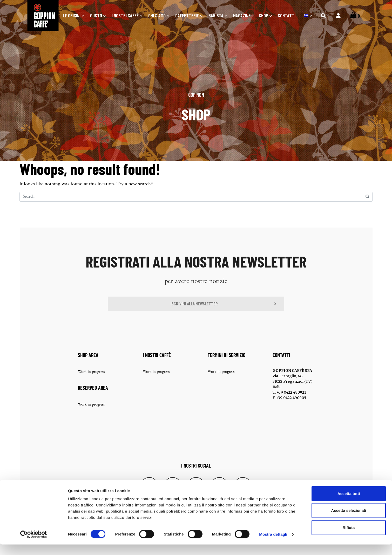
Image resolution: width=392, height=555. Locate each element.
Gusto (96, 15)
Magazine (242, 15)
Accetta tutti (349, 504)
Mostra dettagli (273, 545)
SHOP (263, 15)
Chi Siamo (157, 15)
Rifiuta (349, 538)
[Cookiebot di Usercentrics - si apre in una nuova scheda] (34, 545)
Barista (216, 15)
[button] (196, 310)
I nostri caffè (125, 15)
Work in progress (91, 378)
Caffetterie (187, 15)
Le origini (72, 15)
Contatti (287, 15)
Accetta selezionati (349, 521)
